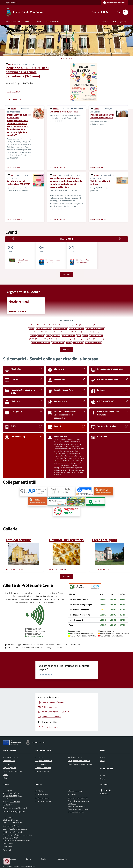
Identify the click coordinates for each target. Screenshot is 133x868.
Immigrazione (99, 332)
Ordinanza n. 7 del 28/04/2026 (64, 112)
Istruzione (41, 335)
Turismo (69, 342)
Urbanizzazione (78, 342)
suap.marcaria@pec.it (11, 826)
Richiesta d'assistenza (76, 812)
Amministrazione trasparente (78, 801)
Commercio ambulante (77, 328)
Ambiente (39, 757)
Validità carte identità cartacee (100, 183)
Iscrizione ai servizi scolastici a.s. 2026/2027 (19, 183)
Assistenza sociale (86, 325)
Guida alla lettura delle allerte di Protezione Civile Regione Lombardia (34, 648)
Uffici (5, 778)
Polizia (32, 339)
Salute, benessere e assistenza (79, 761)
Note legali (72, 794)
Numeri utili (7, 850)
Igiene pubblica (88, 332)
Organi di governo (9, 768)
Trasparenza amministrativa (41, 342)
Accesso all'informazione (39, 325)
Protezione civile (42, 339)
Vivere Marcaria (53, 22)
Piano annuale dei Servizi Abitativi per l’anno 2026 (102, 116)
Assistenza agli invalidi (71, 325)
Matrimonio (56, 335)
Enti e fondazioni (9, 764)
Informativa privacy (75, 791)
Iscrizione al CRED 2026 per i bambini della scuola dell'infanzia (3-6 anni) (27, 72)
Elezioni (56, 332)
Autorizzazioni (41, 764)
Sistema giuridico (81, 339)
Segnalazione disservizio (77, 806)
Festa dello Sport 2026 (23, 261)
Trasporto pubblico (58, 342)
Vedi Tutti (66, 349)
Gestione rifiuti (103, 22)
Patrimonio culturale (96, 335)
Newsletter (104, 794)
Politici (5, 775)
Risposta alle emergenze (66, 339)
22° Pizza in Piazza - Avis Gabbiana (53, 261)
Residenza (52, 339)
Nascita (85, 335)
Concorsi (49, 332)
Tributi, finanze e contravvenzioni (80, 764)
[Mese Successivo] (120, 239)
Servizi (38, 22)
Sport (91, 339)
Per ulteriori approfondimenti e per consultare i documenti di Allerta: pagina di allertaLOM (42, 645)
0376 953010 (15, 802)
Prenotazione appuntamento (78, 809)
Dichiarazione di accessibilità (78, 798)
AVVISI (11, 64)
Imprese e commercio (43, 771)
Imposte (33, 335)
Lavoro (48, 335)
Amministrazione (13, 22)
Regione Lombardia (11, 3)
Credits (44, 859)
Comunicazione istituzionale (95, 328)
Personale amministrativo (12, 771)
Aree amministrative (10, 757)
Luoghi (103, 775)
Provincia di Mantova (43, 801)
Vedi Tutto (66, 274)
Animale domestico (55, 325)
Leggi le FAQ (72, 804)
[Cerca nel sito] (124, 12)
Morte (79, 335)
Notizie (103, 757)
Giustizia (78, 332)
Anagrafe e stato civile (44, 761)
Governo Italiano (41, 794)
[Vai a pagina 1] (61, 58)
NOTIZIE (13, 109)
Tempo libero (99, 339)
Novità (28, 22)
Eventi (103, 779)
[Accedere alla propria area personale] (114, 3)
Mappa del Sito (62, 859)
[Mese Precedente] (13, 239)
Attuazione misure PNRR (93, 342)
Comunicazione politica (37, 332)
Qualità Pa (39, 791)
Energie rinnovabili (67, 332)
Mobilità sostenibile (68, 335)
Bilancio (31, 328)
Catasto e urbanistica (43, 768)
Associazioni (98, 325)
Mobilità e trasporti (75, 757)
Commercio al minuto (60, 328)
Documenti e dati (9, 761)
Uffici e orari (7, 846)
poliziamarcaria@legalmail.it (13, 832)
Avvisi (102, 761)
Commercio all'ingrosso (44, 328)
